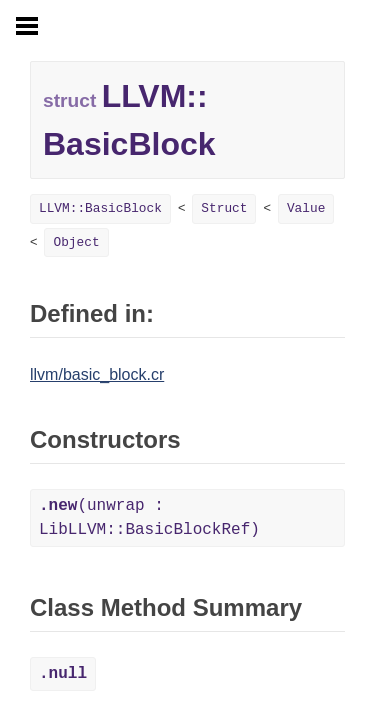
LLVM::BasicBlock (100, 208)
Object (76, 242)
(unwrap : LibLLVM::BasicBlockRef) (149, 518)
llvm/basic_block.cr (97, 374)
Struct (224, 208)
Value (306, 208)
